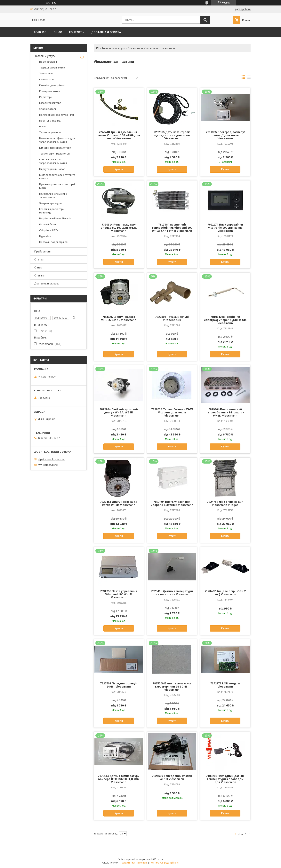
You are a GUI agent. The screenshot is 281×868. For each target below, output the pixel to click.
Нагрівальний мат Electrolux (56, 218)
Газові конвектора (50, 103)
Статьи (39, 259)
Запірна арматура (50, 203)
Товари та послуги (113, 48)
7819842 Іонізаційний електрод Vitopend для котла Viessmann (225, 320)
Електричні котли (50, 91)
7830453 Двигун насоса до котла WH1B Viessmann (119, 503)
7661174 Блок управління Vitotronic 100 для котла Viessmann (225, 228)
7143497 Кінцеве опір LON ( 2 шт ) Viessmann (225, 593)
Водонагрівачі (48, 62)
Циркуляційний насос (52, 169)
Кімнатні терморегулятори (55, 148)
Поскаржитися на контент (134, 863)
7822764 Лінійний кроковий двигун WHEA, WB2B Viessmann (119, 412)
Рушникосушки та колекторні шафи (57, 186)
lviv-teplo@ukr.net (48, 465)
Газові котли (47, 80)
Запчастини (135, 48)
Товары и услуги (45, 56)
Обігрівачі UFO (48, 230)
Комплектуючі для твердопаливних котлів (53, 161)
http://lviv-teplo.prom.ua (51, 459)
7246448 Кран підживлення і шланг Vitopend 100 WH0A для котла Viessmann (119, 135)
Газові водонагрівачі (52, 85)
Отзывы (39, 275)
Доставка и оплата (106, 32)
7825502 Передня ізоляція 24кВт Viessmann (119, 685)
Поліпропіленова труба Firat (56, 115)
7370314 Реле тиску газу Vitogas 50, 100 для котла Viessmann (119, 228)
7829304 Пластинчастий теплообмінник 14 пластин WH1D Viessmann (225, 412)
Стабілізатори (48, 109)
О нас (58, 32)
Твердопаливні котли (52, 68)
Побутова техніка (50, 121)
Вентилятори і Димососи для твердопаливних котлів (57, 140)
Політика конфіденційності (164, 863)
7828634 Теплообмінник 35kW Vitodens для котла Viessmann (172, 412)
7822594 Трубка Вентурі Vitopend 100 (172, 318)
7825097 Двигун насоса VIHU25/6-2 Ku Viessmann (119, 318)
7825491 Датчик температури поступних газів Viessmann (172, 593)
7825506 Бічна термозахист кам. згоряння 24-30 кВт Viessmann (172, 687)
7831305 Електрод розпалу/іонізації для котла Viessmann (225, 135)
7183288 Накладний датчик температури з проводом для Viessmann (225, 779)
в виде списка (249, 78)
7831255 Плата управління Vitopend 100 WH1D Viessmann (119, 594)
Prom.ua (159, 859)
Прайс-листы (43, 251)
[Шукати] (205, 20)
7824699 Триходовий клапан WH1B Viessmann (172, 777)
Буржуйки (45, 236)
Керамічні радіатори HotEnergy (52, 211)
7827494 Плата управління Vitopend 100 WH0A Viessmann (172, 503)
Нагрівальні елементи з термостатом (53, 196)
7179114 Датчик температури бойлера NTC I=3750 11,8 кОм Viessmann (119, 779)
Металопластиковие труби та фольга (57, 177)
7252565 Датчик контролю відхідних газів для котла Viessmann (172, 135)
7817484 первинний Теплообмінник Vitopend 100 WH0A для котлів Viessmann (172, 228)
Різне (42, 127)
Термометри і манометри (54, 154)
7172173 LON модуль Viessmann (225, 685)
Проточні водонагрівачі (54, 242)
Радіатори (46, 97)
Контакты (77, 32)
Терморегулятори (50, 132)
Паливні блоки (48, 224)
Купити (119, 169)
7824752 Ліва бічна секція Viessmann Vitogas (225, 503)
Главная (40, 32)
